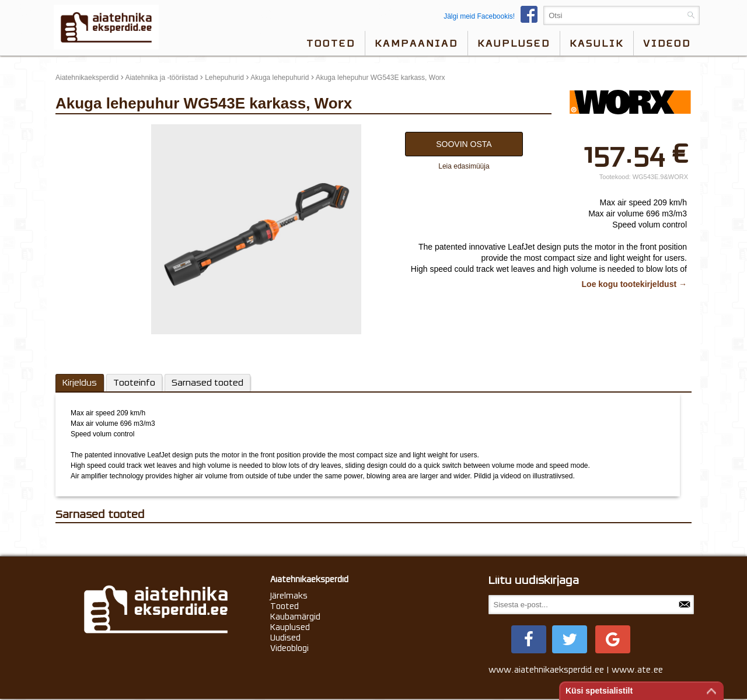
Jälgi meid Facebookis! (493, 16)
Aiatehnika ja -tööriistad (161, 78)
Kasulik (597, 43)
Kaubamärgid (295, 617)
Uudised (285, 638)
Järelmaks (289, 596)
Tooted (331, 43)
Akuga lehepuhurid (280, 78)
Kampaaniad (416, 43)
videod (667, 43)
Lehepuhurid (224, 78)
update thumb (80, 129)
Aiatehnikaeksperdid (87, 78)
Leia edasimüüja (464, 166)
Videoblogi (289, 648)
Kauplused (514, 43)
